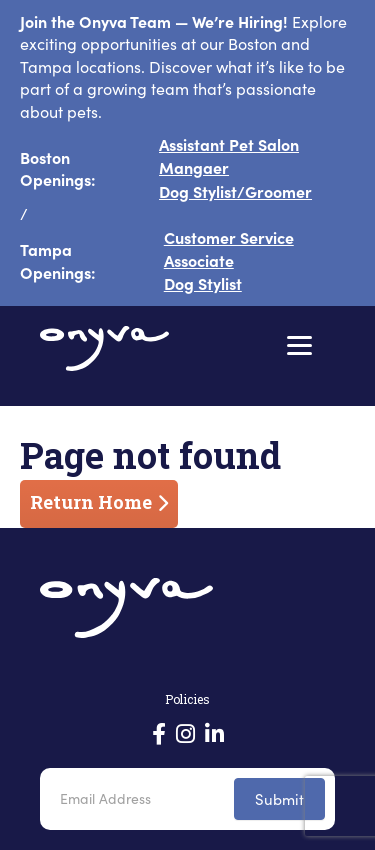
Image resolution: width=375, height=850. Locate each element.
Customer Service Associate (229, 248)
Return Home (91, 502)
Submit (279, 799)
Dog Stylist (203, 283)
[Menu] (299, 345)
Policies (187, 699)
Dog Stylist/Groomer (235, 191)
